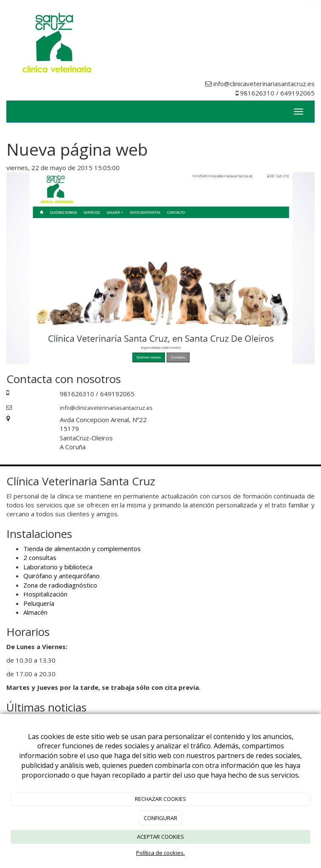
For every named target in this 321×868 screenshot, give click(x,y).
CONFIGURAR (160, 818)
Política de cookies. (160, 853)
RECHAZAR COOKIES (160, 799)
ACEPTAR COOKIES (160, 837)
